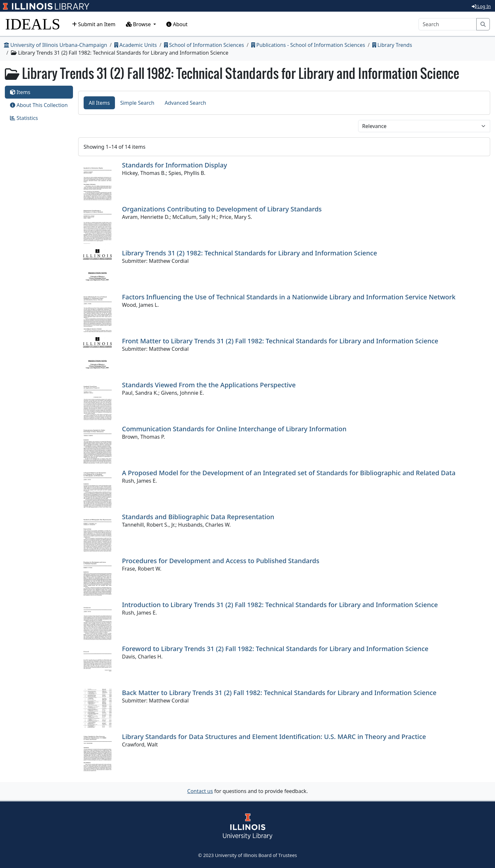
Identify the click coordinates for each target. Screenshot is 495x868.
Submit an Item (94, 24)
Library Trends (392, 45)
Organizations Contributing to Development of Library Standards (222, 209)
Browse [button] (139, 24)
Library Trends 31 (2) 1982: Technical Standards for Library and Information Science (250, 253)
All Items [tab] (99, 103)
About (177, 24)
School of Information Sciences (204, 45)
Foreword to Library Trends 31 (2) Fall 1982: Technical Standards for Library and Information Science (275, 649)
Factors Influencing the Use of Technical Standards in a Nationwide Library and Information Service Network (289, 297)
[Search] (448, 24)
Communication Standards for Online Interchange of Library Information (234, 429)
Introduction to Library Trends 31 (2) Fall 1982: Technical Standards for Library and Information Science (280, 605)
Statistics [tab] (24, 118)
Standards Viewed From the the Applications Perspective (209, 385)
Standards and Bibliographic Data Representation (198, 517)
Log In (481, 6)
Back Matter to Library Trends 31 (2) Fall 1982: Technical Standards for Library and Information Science (279, 693)
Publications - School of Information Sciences (308, 45)
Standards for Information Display (175, 165)
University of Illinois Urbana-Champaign (56, 45)
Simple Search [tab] (137, 103)
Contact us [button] (200, 791)
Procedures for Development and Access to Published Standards (221, 561)
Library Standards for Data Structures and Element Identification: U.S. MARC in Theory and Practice (274, 737)
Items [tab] (20, 92)
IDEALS (33, 24)
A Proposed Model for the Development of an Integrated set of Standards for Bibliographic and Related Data (289, 473)
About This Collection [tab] (39, 105)
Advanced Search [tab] (185, 103)
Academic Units (136, 45)
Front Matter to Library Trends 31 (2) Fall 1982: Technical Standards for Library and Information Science (280, 341)
